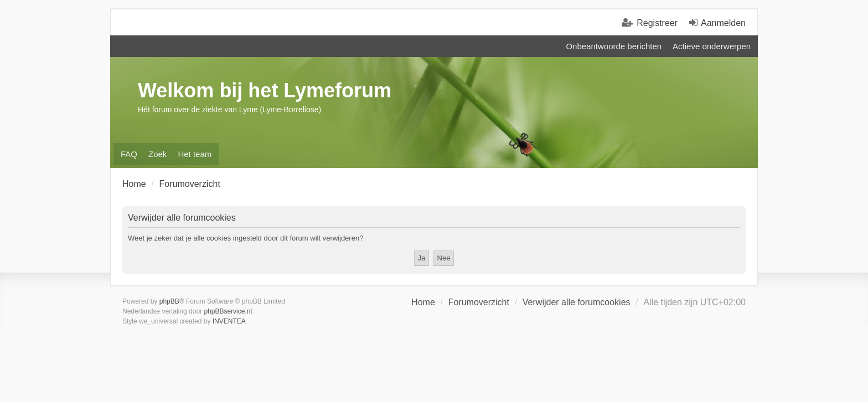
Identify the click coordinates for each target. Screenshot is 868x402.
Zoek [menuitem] (157, 154)
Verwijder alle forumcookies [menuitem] (577, 302)
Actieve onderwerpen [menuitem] (712, 46)
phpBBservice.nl (228, 311)
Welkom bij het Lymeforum (265, 90)
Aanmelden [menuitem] (723, 23)
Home (423, 302)
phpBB (169, 301)
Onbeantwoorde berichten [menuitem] (614, 46)
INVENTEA (229, 321)
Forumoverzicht (479, 302)
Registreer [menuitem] (657, 23)
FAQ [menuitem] (129, 154)
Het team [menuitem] (195, 154)
